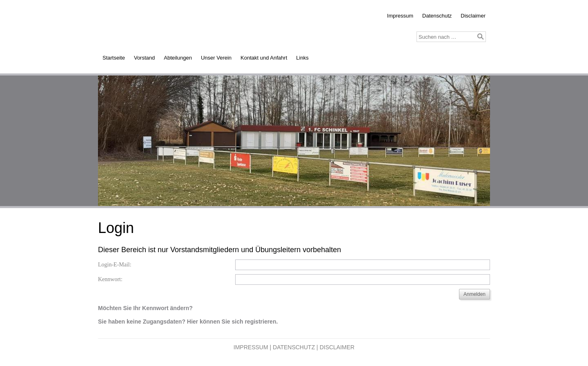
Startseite (114, 58)
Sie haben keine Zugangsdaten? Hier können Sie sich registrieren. (188, 322)
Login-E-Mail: (115, 265)
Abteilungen (178, 58)
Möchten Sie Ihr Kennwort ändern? (145, 308)
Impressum (400, 16)
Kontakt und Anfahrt (264, 58)
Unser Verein (216, 58)
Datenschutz (437, 16)
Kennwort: (110, 279)
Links (302, 58)
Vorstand (144, 58)
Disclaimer (473, 16)
